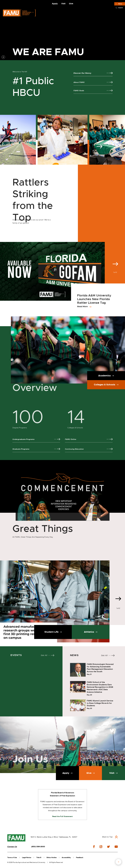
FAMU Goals (79, 95)
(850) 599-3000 (38, 847)
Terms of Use (12, 858)
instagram (101, 847)
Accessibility (66, 858)
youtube (116, 847)
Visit (63, 4)
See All (44, 658)
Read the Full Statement (62, 816)
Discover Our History (82, 73)
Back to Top (107, 837)
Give (71, 4)
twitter (108, 847)
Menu (120, 4)
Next (99, 186)
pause (3, 57)
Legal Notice (27, 858)
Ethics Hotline (52, 858)
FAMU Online (71, 444)
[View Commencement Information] (63, 486)
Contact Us (12, 847)
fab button (118, 862)
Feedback (80, 858)
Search (121, 8)
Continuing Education (74, 454)
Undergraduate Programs (23, 444)
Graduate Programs (21, 454)
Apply (55, 4)
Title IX (39, 858)
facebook (94, 847)
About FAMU (79, 87)
